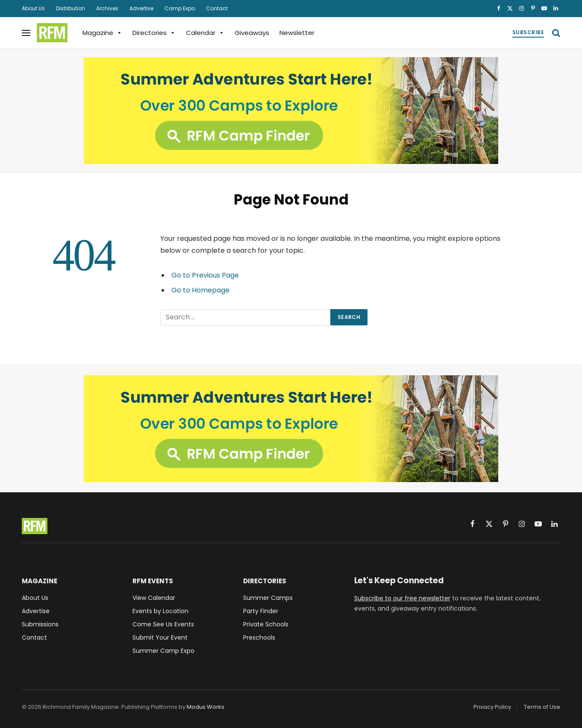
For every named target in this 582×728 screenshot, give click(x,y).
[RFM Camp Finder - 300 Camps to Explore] (291, 111)
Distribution (71, 8)
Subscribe (528, 32)
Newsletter (297, 33)
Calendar (205, 33)
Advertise (141, 8)
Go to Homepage (200, 290)
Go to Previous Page (205, 275)
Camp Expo (180, 8)
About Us (33, 8)
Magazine (102, 33)
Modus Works (206, 707)
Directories (154, 33)
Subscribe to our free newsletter (402, 598)
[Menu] (26, 33)
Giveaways (252, 33)
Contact (217, 8)
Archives (107, 8)
